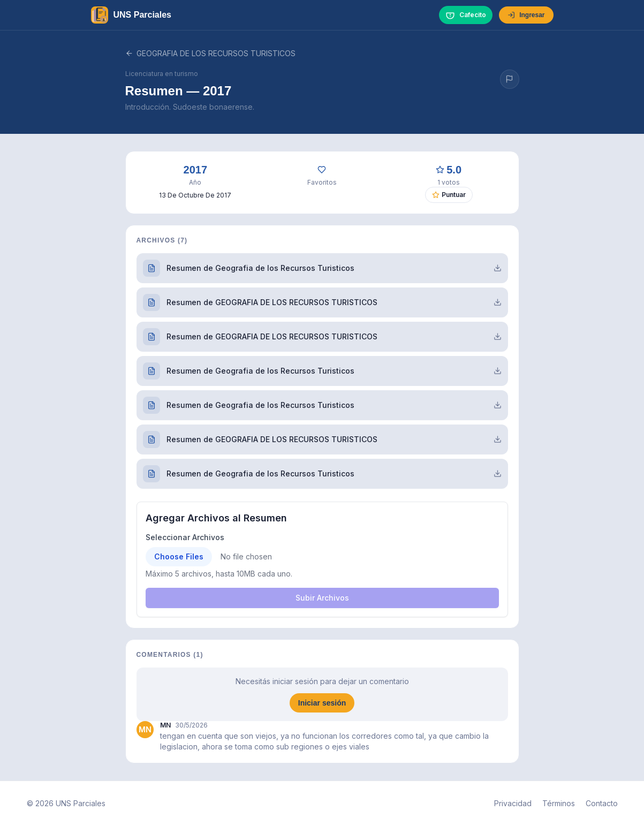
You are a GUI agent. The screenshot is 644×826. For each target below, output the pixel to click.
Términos (559, 803)
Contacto (602, 803)
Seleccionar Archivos (185, 537)
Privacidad (513, 803)
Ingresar (526, 15)
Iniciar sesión (322, 703)
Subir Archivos (322, 598)
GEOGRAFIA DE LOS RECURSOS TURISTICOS (210, 53)
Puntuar (449, 195)
